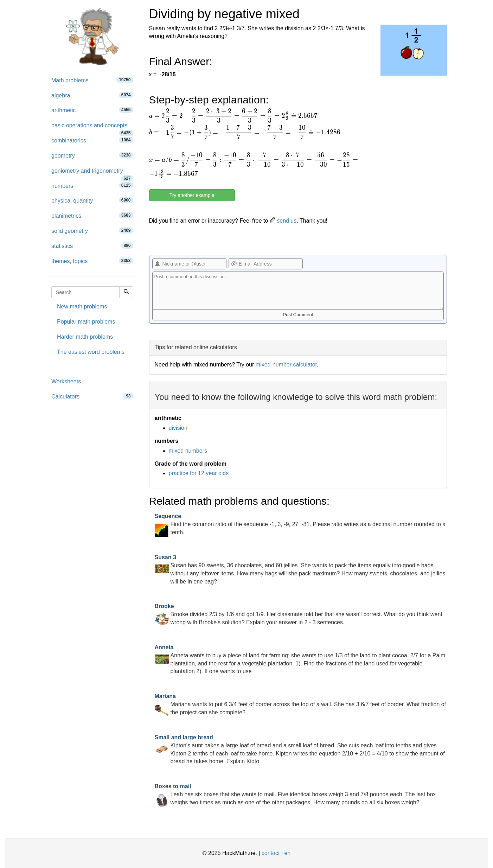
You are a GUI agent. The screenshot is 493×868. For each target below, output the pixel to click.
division (178, 428)
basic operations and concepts (92, 128)
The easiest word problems (91, 352)
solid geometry (92, 231)
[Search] (126, 292)
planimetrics (92, 215)
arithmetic (92, 110)
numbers (92, 186)
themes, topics (92, 261)
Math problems (92, 80)
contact (271, 853)
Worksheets (66, 381)
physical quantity (92, 200)
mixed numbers (188, 451)
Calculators (92, 396)
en (287, 853)
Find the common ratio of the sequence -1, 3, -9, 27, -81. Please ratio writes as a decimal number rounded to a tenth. (300, 524)
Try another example (192, 195)
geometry (92, 155)
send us (283, 221)
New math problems (82, 307)
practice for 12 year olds (199, 473)
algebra (92, 95)
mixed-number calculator (286, 365)
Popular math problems (86, 322)
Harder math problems (85, 337)
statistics (92, 246)
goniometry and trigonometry (92, 173)
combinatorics (92, 140)
